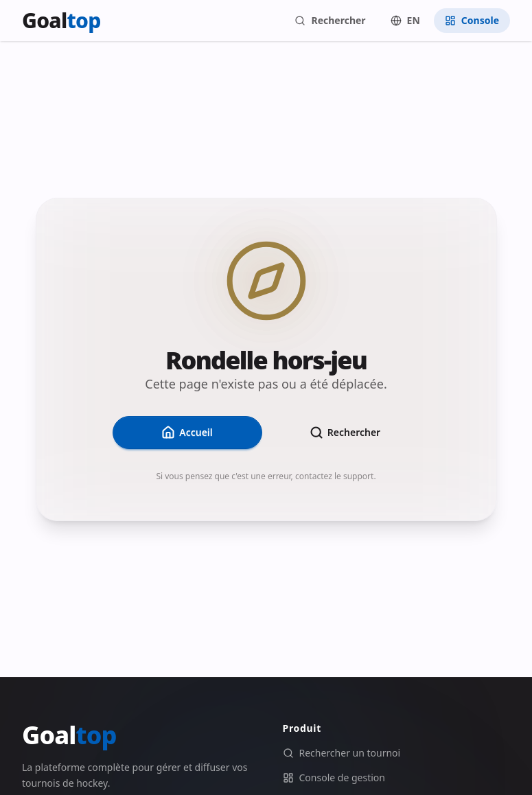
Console (472, 20)
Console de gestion (334, 777)
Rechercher (330, 20)
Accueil (187, 433)
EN (405, 20)
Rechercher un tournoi (342, 753)
